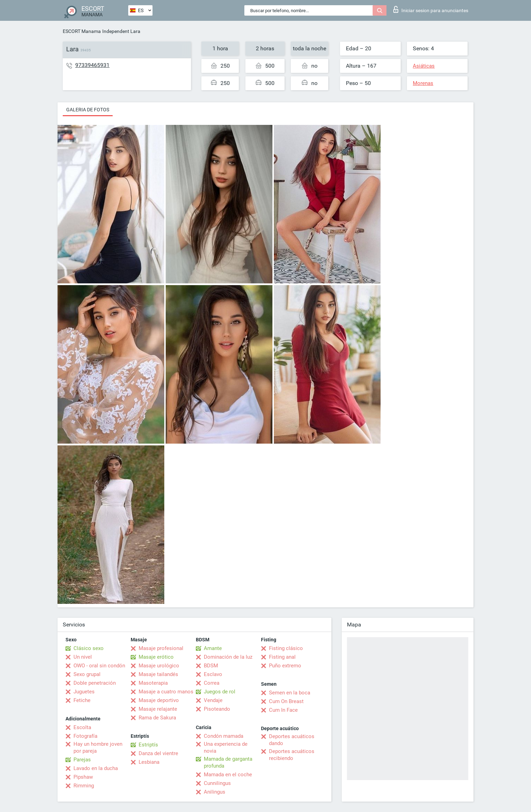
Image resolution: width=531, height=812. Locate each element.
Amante (213, 648)
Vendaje (213, 700)
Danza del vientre (158, 753)
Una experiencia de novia (226, 747)
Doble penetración (95, 683)
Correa (212, 683)
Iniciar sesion (431, 9)
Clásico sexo (89, 648)
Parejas (82, 760)
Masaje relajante (158, 709)
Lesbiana (149, 762)
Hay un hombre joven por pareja (98, 747)
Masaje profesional (161, 648)
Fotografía (85, 736)
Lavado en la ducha (96, 768)
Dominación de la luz (228, 657)
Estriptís (148, 745)
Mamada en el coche (228, 775)
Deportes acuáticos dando (292, 740)
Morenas (423, 83)
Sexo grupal (87, 674)
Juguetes (84, 692)
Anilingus (215, 792)
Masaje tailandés (158, 674)
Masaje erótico (156, 657)
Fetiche (82, 700)
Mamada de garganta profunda (228, 762)
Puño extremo (285, 666)
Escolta (82, 727)
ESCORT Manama (82, 31)
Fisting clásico (286, 648)
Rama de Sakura (157, 718)
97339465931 (92, 65)
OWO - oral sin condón (99, 666)
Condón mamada (224, 736)
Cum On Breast (286, 701)
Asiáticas (424, 66)
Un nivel (83, 657)
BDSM (211, 666)
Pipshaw (83, 777)
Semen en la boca (290, 693)
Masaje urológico (159, 666)
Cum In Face (283, 710)
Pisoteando (217, 709)
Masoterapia (153, 683)
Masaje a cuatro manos (166, 692)
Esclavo (213, 674)
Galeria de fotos (88, 110)
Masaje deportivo (159, 700)
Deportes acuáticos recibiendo (292, 755)
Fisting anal (282, 657)
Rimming (84, 786)
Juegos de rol (220, 692)
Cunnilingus (217, 783)
